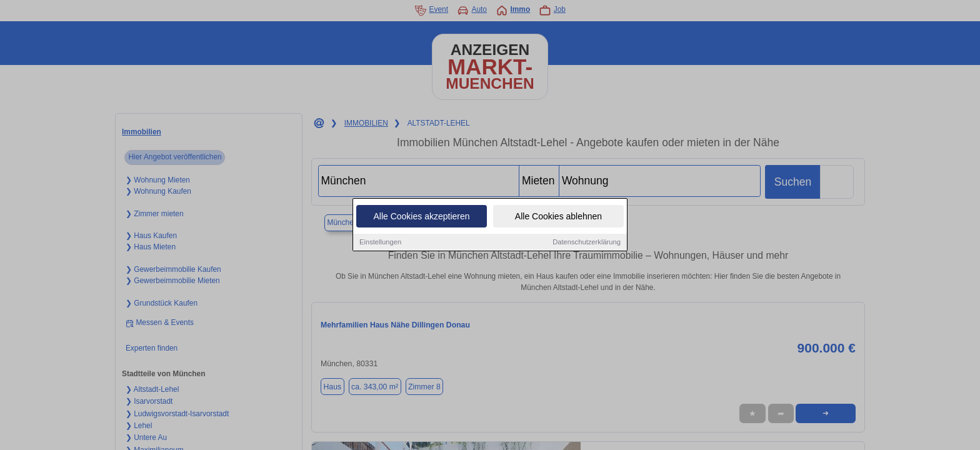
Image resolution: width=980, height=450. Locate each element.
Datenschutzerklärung (587, 243)
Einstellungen (380, 243)
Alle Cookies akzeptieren (421, 217)
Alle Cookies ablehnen (558, 217)
